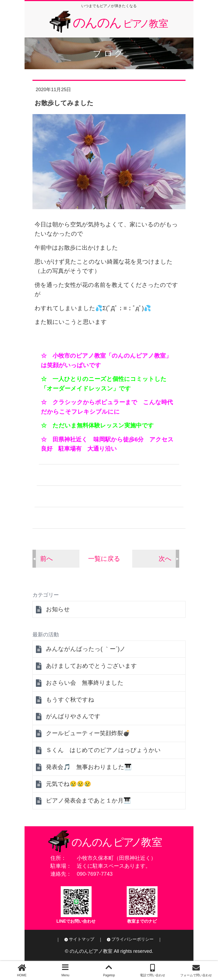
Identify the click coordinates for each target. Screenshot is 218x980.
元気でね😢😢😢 (68, 784)
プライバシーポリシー (132, 939)
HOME (22, 975)
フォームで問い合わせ (196, 975)
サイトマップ (82, 939)
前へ (47, 559)
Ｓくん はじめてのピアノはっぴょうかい (103, 750)
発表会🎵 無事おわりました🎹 (89, 767)
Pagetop (109, 975)
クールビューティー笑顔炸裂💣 (88, 733)
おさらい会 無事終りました (85, 683)
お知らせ (58, 609)
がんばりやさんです (73, 716)
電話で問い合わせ (153, 975)
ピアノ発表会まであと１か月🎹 (88, 801)
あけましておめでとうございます (91, 666)
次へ (165, 559)
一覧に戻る (104, 559)
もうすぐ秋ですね (70, 700)
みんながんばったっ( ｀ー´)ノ (86, 649)
